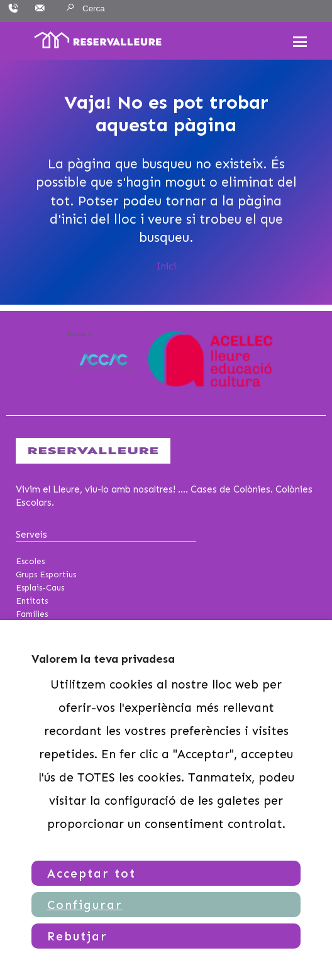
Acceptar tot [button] (91, 874)
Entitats (32, 601)
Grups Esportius (46, 574)
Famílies (32, 614)
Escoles (30, 561)
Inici (166, 266)
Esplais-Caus (40, 588)
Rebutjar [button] (77, 936)
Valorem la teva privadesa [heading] (103, 659)
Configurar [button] (85, 905)
